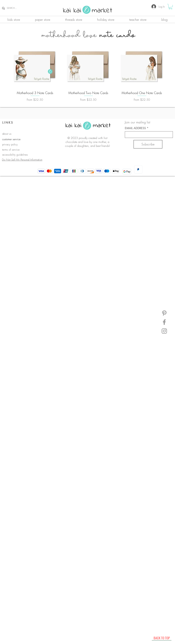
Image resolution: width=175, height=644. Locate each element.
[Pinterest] (164, 313)
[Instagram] (164, 331)
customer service (11, 139)
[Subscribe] (148, 144)
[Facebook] (164, 322)
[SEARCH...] (22, 8)
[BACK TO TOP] (162, 638)
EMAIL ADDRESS (135, 128)
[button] (171, 7)
